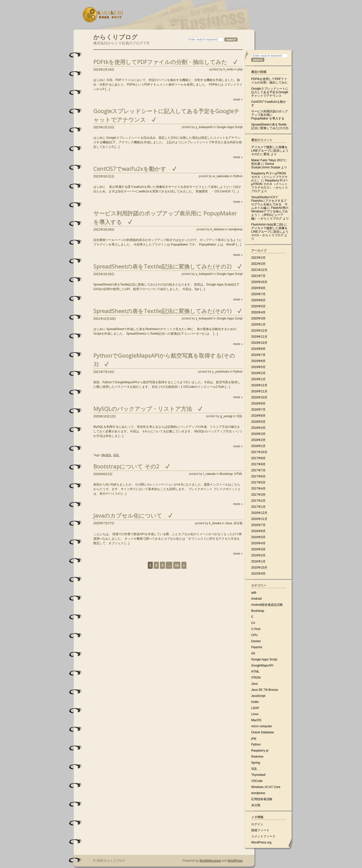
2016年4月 (258, 543)
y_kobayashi (204, 127)
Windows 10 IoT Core (266, 787)
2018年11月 (259, 391)
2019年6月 (258, 361)
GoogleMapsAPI (262, 665)
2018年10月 (259, 397)
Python (238, 176)
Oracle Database (263, 732)
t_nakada (209, 474)
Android (256, 599)
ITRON (256, 678)
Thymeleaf (258, 775)
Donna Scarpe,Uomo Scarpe (266, 166)
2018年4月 (258, 428)
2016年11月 (259, 519)
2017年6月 (258, 476)
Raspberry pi (260, 751)
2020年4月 (258, 312)
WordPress (235, 861)
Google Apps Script (230, 127)
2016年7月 (258, 525)
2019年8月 (258, 349)
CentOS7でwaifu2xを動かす (130, 169)
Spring (256, 763)
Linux (255, 714)
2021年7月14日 (104, 372)
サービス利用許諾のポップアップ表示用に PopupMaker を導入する (269, 115)
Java (229, 523)
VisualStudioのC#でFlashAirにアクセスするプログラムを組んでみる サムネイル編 (269, 203)
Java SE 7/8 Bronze (265, 690)
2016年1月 (258, 561)
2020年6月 (258, 300)
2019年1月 (258, 379)
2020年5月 (258, 306)
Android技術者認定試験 (267, 605)
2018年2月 (258, 440)
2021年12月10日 (105, 319)
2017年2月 (258, 501)
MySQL (107, 455)
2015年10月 (259, 568)
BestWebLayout (210, 861)
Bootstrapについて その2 (126, 466)
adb (254, 593)
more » (238, 99)
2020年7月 (258, 294)
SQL (240, 416)
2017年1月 (258, 507)
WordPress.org (261, 842)
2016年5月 (258, 537)
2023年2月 (258, 258)
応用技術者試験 (262, 799)
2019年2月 (258, 373)
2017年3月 (258, 495)
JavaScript (258, 696)
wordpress (236, 229)
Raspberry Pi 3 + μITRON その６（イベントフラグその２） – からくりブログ (270, 186)
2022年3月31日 (104, 176)
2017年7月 (258, 470)
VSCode (257, 781)
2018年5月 (258, 422)
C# (253, 623)
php (240, 69)
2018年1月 (258, 446)
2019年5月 (258, 367)
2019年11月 (259, 337)
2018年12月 (259, 385)
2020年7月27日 (104, 523)
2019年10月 (259, 343)
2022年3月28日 (104, 230)
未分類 (238, 523)
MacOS (256, 720)
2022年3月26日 (104, 274)
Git (253, 653)
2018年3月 (258, 434)
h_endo (228, 69)
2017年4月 (258, 489)
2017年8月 (258, 464)
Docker (256, 641)
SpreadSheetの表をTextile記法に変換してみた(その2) (162, 266)
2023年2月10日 (104, 127)
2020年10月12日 (105, 416)
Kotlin (255, 702)
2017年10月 (259, 452)
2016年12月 (259, 513)
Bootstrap (226, 474)
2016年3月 (258, 549)
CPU (254, 635)
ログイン (257, 824)
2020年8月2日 (103, 474)
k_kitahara (217, 229)
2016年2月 (258, 555)
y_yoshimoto (220, 372)
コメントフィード (263, 836)
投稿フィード (260, 830)
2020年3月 (258, 318)
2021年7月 (258, 276)
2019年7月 (258, 355)
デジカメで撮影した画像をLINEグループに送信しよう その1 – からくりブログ (270, 232)
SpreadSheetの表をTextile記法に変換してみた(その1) (162, 311)
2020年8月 (258, 288)
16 (177, 565)
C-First (256, 629)
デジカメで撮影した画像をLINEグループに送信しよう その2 (270, 151)
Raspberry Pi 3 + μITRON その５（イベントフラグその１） (269, 177)
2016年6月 (258, 531)
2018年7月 (258, 410)
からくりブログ (115, 36)
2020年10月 (259, 282)
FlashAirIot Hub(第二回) (267, 225)
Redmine (257, 757)
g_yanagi (226, 416)
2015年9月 (258, 574)
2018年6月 (258, 416)
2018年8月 (258, 403)
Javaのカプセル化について (128, 515)
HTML (238, 474)
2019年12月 (259, 331)
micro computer (262, 726)
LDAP (255, 708)
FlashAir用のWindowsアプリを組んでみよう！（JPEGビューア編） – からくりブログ (270, 213)
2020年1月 (258, 325)
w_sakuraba (221, 176)
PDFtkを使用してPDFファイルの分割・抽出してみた (160, 62)
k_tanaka (215, 523)
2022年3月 (258, 264)
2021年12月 (259, 270)
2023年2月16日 (104, 70)
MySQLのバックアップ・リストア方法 (143, 409)
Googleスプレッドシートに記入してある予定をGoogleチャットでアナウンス (270, 92)
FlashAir (257, 647)
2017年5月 (258, 482)
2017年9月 (258, 458)
